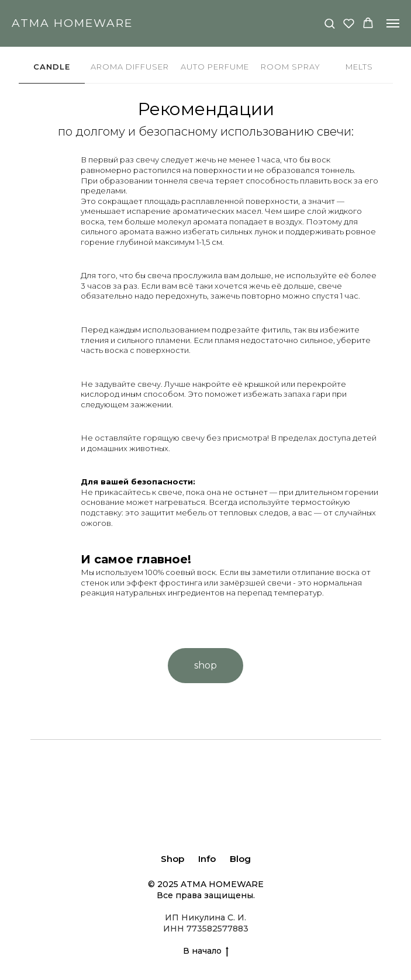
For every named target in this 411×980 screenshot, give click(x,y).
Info (207, 859)
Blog (240, 859)
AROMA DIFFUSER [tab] (130, 67)
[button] (329, 23)
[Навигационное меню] (393, 23)
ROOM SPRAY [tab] (291, 67)
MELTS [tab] (359, 67)
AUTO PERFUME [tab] (215, 67)
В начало (206, 951)
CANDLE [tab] (52, 67)
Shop (172, 859)
